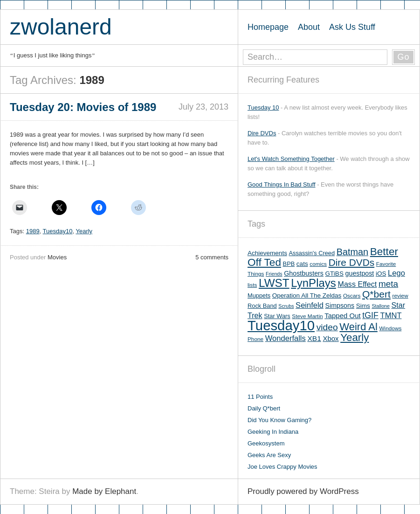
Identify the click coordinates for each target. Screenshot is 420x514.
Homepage (268, 27)
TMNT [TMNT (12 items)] (391, 316)
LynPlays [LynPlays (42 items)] (313, 283)
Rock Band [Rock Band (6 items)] (262, 306)
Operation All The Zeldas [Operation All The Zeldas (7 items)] (307, 295)
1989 (33, 231)
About (309, 27)
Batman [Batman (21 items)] (352, 252)
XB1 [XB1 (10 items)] (314, 338)
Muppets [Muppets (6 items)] (259, 295)
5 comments (212, 257)
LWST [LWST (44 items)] (274, 283)
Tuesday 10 (263, 108)
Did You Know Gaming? (279, 420)
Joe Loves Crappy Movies (282, 467)
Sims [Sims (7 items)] (363, 306)
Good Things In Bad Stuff (282, 184)
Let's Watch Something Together (291, 159)
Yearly (84, 231)
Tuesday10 (58, 231)
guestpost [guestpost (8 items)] (360, 273)
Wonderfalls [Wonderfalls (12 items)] (286, 338)
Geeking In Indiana (273, 432)
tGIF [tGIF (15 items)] (370, 315)
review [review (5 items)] (400, 296)
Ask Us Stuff (352, 27)
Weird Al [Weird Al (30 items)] (358, 327)
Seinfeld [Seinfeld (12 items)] (310, 305)
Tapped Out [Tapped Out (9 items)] (342, 316)
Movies (57, 257)
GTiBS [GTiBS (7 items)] (334, 274)
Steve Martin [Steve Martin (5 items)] (307, 316)
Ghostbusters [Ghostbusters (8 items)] (304, 273)
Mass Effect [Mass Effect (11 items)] (357, 284)
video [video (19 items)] (327, 327)
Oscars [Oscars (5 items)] (352, 296)
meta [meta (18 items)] (388, 284)
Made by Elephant (104, 491)
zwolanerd (61, 27)
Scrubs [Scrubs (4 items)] (286, 306)
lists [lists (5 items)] (252, 285)
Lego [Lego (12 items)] (396, 273)
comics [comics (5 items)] (318, 264)
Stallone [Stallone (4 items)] (381, 306)
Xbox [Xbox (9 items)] (330, 338)
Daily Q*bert (264, 408)
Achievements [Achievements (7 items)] (267, 253)
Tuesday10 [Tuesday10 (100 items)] (281, 325)
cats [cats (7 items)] (302, 264)
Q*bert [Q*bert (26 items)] (376, 294)
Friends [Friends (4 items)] (274, 274)
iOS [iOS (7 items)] (381, 274)
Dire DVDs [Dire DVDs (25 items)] (352, 262)
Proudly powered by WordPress (303, 491)
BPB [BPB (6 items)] (289, 264)
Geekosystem (266, 443)
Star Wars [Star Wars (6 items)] (277, 316)
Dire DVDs (262, 133)
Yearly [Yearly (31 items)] (355, 337)
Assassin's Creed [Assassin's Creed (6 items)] (312, 253)
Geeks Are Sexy (269, 455)
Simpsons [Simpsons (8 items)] (340, 306)
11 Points (260, 397)
